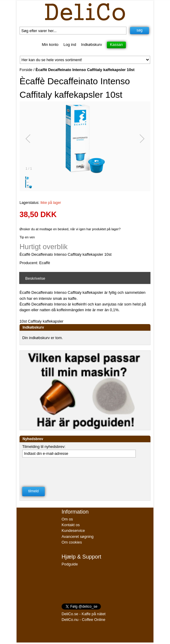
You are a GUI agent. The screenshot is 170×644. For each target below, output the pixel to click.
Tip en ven (27, 237)
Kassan (116, 45)
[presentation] (68, 472)
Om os (67, 519)
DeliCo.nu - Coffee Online (83, 620)
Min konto (50, 45)
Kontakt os (71, 525)
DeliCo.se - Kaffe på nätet (83, 614)
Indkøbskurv (92, 45)
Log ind (70, 45)
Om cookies (72, 542)
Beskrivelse (35, 278)
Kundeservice (73, 531)
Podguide (70, 564)
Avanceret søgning (77, 537)
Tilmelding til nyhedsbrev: (44, 447)
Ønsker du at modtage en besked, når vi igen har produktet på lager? (70, 229)
